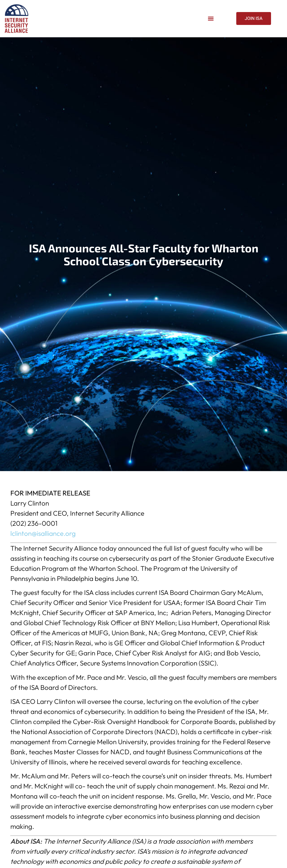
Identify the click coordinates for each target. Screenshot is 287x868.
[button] (211, 19)
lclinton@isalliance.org (43, 533)
